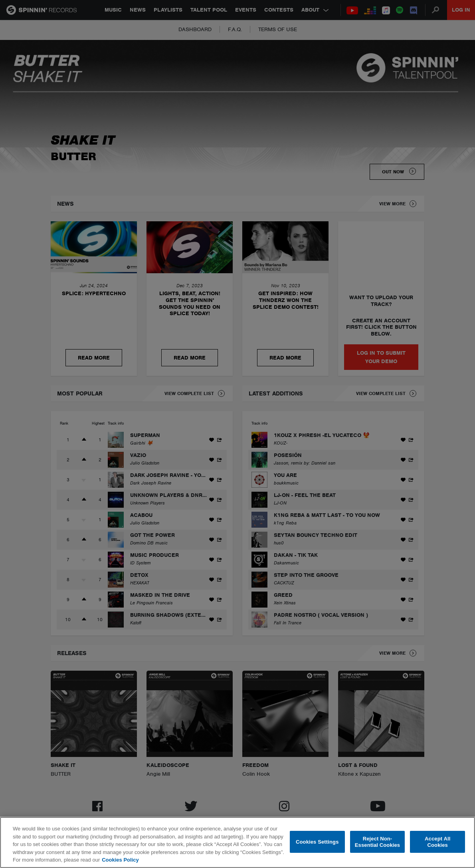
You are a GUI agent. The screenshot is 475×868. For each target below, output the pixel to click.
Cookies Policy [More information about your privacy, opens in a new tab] (120, 860)
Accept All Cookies (437, 842)
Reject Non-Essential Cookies (377, 842)
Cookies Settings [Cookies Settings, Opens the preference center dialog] (317, 842)
